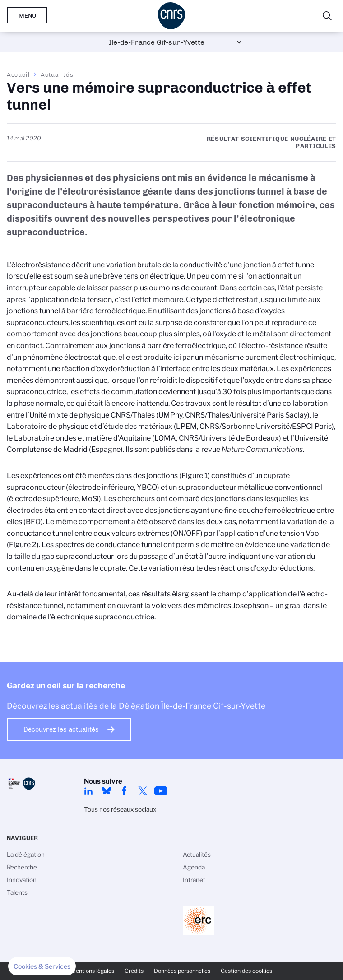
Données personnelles (182, 971)
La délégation (26, 855)
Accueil (19, 74)
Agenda (194, 867)
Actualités (57, 74)
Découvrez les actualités (61, 729)
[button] (42, 966)
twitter (143, 791)
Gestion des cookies (246, 971)
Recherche (22, 867)
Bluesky (107, 791)
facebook (125, 791)
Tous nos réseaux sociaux (120, 809)
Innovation (22, 880)
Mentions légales (93, 971)
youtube (161, 791)
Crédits (134, 971)
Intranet (194, 880)
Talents (17, 892)
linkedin (88, 791)
